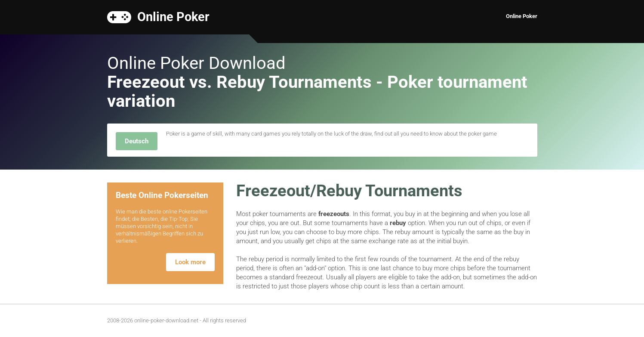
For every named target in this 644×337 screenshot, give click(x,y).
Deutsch (137, 141)
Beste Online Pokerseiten (162, 195)
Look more (190, 262)
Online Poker (173, 16)
